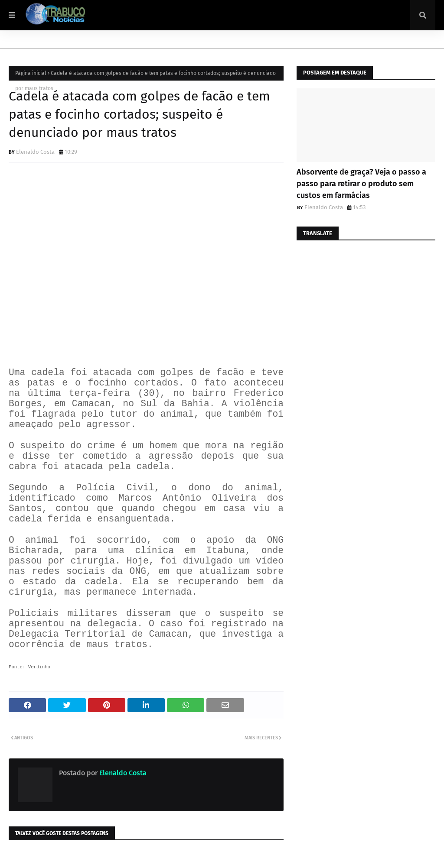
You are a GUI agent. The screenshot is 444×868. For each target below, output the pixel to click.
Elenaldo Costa (35, 152)
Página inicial (31, 73)
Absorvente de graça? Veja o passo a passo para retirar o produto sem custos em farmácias (361, 184)
